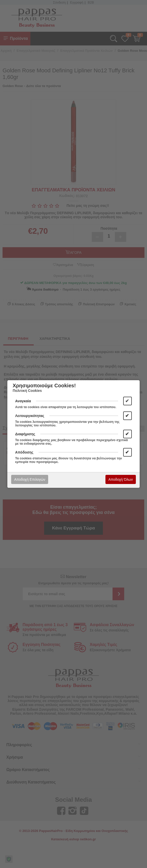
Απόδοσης (24, 452)
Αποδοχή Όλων (121, 479)
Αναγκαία (23, 401)
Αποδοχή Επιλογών (30, 479)
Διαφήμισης (25, 434)
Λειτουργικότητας (30, 416)
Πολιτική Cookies (27, 391)
